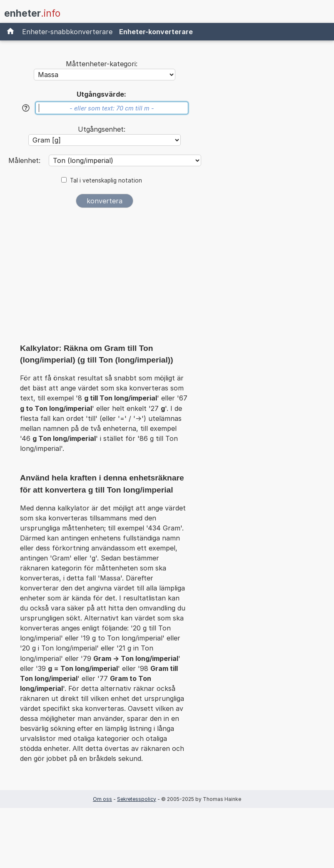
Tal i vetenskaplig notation (106, 180)
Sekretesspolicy (137, 799)
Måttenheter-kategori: (102, 64)
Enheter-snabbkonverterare (67, 32)
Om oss (102, 799)
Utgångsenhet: (102, 129)
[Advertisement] (105, 278)
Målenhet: (25, 160)
